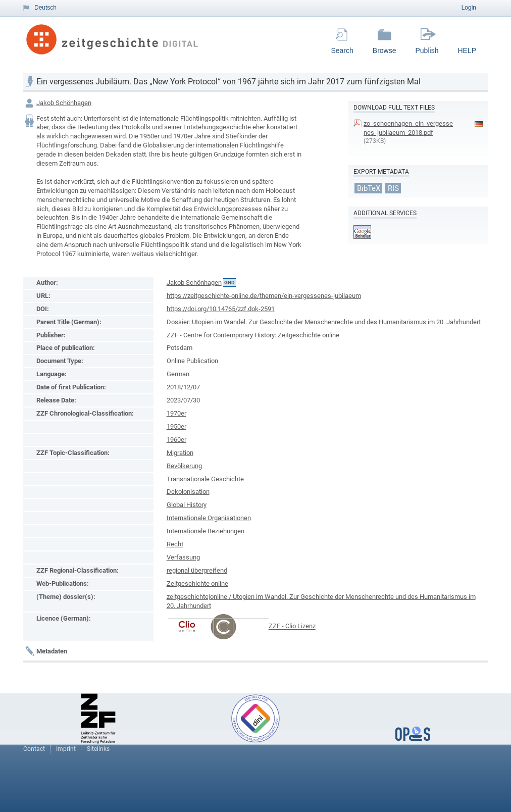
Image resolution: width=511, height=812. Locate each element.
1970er (176, 413)
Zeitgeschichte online (197, 583)
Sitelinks (98, 749)
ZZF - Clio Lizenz (292, 626)
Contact (34, 749)
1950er (176, 426)
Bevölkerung (184, 466)
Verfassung (183, 557)
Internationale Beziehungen (206, 531)
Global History (187, 505)
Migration (180, 453)
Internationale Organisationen (209, 518)
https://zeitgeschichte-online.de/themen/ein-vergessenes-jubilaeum (264, 296)
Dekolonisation (188, 492)
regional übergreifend (197, 570)
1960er (176, 440)
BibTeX (369, 188)
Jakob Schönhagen (64, 103)
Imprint (66, 749)
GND (229, 283)
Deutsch (45, 8)
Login (469, 8)
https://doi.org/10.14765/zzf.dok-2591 (221, 309)
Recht (175, 544)
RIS (393, 188)
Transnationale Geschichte (205, 479)
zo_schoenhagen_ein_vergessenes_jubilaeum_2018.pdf (408, 128)
